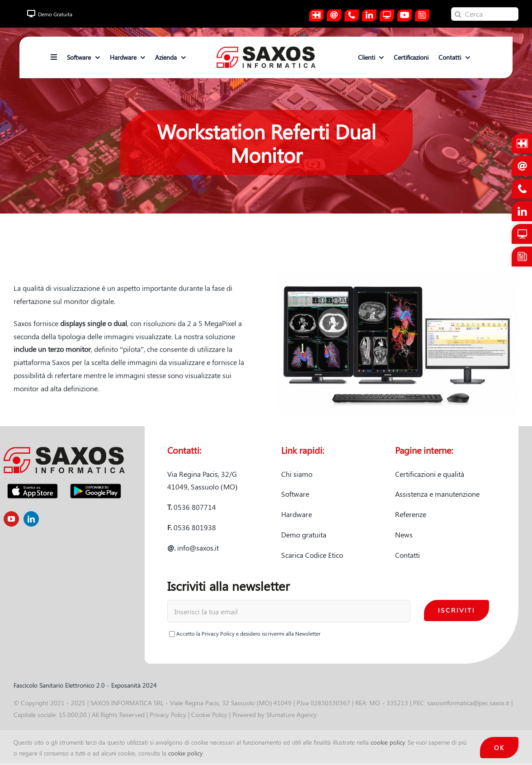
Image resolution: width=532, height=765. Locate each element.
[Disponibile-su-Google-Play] (96, 483)
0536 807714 (192, 507)
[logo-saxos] (266, 50)
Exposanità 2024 (134, 685)
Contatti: (184, 450)
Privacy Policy (218, 633)
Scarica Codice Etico (312, 555)
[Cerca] (485, 14)
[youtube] (11, 519)
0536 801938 (192, 527)
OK (499, 748)
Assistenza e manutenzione (437, 494)
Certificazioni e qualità (430, 474)
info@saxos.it (193, 548)
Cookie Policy (209, 715)
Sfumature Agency (292, 715)
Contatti (407, 555)
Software (295, 494)
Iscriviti (457, 610)
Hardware (297, 514)
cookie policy (388, 742)
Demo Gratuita (50, 14)
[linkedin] (31, 519)
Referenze (411, 514)
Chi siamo (297, 474)
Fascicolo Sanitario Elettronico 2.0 (59, 685)
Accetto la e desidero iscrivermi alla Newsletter (245, 633)
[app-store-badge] (33, 483)
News (404, 535)
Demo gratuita (304, 535)
